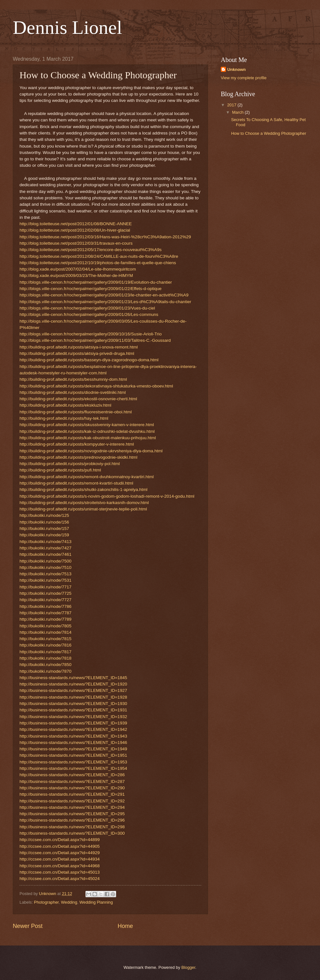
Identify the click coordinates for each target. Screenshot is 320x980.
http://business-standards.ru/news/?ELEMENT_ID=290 (72, 788)
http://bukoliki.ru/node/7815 (45, 639)
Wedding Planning (96, 902)
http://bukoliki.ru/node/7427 (45, 548)
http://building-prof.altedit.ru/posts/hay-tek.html (64, 418)
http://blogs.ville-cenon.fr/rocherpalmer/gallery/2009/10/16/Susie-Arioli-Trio (91, 334)
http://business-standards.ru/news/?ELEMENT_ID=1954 (73, 768)
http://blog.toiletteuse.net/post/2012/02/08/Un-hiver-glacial (75, 230)
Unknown (236, 69)
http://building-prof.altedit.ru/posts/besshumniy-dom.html (73, 379)
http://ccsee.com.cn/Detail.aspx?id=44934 (60, 859)
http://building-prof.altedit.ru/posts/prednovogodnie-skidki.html (78, 457)
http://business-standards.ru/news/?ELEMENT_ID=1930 (73, 704)
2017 (232, 105)
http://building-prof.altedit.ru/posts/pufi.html (60, 470)
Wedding (69, 902)
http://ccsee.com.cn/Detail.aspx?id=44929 (60, 853)
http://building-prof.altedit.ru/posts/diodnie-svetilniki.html (73, 392)
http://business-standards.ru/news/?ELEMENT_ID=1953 (73, 762)
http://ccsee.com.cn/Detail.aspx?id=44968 (60, 866)
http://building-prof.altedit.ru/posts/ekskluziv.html (65, 405)
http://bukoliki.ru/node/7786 (45, 606)
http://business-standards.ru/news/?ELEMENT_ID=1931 (73, 710)
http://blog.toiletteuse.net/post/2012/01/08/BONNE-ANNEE (76, 224)
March (238, 112)
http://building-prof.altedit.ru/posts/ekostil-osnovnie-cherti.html (78, 399)
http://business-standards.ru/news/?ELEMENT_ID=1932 (73, 717)
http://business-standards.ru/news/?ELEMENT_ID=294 (72, 807)
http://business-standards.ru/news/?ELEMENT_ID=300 (72, 833)
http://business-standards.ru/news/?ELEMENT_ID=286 (72, 775)
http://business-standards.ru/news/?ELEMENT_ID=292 (72, 801)
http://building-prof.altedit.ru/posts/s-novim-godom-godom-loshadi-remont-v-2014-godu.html (107, 496)
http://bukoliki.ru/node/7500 (45, 561)
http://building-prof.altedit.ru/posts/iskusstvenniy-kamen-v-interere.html (87, 425)
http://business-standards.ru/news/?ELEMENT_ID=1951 (73, 755)
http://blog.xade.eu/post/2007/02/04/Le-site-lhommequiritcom (78, 269)
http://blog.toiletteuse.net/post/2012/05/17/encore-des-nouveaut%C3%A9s (91, 250)
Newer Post (28, 926)
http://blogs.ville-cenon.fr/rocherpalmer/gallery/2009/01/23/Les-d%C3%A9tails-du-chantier (105, 302)
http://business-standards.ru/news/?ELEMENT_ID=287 (72, 781)
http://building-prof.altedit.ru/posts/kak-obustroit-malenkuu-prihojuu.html (88, 438)
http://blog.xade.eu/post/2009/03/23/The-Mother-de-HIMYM (76, 276)
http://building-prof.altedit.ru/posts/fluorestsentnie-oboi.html (76, 412)
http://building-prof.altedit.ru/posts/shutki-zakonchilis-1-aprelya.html (84, 490)
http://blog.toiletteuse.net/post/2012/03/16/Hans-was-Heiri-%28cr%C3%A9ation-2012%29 (105, 237)
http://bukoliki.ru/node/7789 (45, 619)
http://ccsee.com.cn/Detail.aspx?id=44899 (60, 840)
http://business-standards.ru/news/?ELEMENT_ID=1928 (73, 697)
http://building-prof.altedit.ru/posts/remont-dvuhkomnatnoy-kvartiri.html (87, 477)
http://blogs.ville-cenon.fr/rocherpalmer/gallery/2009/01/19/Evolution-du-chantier (96, 282)
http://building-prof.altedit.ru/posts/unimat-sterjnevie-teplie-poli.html (83, 509)
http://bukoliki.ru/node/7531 (45, 580)
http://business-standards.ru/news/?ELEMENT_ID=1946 (73, 743)
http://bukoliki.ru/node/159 (44, 535)
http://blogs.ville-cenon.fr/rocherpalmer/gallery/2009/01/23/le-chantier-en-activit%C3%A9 (104, 295)
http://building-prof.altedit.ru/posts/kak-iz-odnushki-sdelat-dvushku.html (87, 431)
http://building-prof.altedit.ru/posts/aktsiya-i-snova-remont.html (79, 347)
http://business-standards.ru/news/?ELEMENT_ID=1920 (73, 684)
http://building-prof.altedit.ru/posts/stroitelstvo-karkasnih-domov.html (84, 503)
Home (125, 926)
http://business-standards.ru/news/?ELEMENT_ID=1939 (73, 723)
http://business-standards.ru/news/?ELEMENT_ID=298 (72, 827)
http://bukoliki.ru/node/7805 (45, 626)
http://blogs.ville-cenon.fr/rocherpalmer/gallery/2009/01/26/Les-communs (89, 314)
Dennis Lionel (68, 27)
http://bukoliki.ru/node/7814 (45, 632)
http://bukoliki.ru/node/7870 (45, 671)
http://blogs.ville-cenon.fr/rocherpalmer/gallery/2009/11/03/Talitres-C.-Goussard (95, 340)
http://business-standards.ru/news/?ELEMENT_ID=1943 (73, 736)
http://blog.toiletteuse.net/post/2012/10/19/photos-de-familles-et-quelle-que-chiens (98, 263)
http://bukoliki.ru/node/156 (44, 522)
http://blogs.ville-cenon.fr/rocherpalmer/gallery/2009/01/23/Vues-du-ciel (87, 308)
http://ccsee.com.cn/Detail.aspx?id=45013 (60, 872)
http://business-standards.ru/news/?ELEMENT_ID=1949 (73, 749)
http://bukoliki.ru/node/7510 (45, 567)
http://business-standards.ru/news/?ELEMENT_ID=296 (72, 820)
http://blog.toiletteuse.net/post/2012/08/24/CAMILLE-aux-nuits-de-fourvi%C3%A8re (99, 256)
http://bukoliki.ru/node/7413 (45, 542)
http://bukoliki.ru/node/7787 (45, 613)
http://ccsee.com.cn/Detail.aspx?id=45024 (60, 879)
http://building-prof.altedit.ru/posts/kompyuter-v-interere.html (77, 444)
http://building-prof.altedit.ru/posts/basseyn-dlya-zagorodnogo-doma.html (89, 360)
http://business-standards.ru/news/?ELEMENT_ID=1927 (73, 690)
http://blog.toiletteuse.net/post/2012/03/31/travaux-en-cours (76, 243)
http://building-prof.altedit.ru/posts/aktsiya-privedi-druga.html (77, 353)
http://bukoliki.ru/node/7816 (45, 645)
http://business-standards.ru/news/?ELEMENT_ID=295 (72, 814)
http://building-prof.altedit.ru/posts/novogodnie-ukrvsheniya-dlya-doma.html (91, 451)
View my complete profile (244, 78)
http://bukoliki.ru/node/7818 (45, 658)
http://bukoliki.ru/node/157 (44, 528)
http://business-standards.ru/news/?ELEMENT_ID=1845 (73, 678)
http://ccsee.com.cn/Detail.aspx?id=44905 (60, 846)
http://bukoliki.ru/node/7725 (45, 593)
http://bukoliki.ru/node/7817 (45, 652)
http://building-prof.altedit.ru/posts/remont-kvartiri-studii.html (76, 483)
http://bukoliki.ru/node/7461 (45, 554)
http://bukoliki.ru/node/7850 (45, 665)
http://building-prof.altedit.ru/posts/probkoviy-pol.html (70, 464)
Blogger (188, 967)
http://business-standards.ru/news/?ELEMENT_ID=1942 (73, 729)
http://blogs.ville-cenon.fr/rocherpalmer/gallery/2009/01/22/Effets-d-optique (91, 289)
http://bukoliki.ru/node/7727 (45, 600)
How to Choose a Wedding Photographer (269, 133)
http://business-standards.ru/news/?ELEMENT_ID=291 (72, 794)
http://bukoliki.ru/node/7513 (45, 574)
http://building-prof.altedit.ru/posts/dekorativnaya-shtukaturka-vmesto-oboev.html (96, 386)
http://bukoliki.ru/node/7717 (45, 587)
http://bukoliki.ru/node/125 (44, 515)
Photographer (46, 902)
